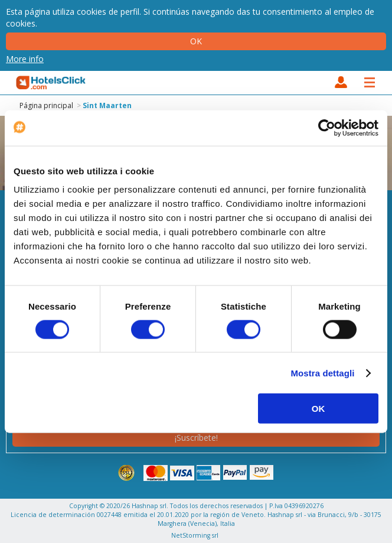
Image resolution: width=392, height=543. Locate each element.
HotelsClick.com (51, 83)
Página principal (46, 105)
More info (25, 59)
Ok (196, 41)
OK (318, 409)
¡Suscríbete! (196, 438)
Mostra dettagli (322, 373)
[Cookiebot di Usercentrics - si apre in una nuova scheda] (327, 128)
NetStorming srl (195, 535)
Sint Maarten (107, 105)
